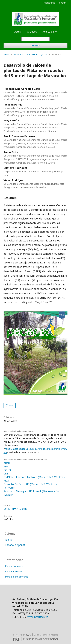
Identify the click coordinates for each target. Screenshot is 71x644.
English (9, 540)
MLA (6, 481)
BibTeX (8, 470)
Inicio (6, 55)
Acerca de (49, 32)
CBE (6, 474)
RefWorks (9, 488)
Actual (18, 32)
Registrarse (49, 3)
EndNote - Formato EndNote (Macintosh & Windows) (35, 477)
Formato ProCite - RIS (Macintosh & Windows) (31, 484)
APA (6, 466)
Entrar (63, 3)
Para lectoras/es (14, 566)
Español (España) (15, 545)
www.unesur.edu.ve (37, 617)
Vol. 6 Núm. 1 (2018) (37, 55)
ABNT (7, 463)
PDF (11, 406)
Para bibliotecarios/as (17, 577)
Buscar (35, 46)
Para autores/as (14, 571)
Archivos (32, 32)
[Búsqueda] (35, 39)
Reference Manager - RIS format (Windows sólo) (32, 491)
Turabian (8, 495)
